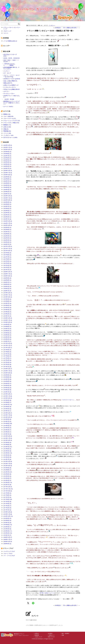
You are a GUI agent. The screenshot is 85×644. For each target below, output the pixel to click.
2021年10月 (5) (8, 251)
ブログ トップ (7, 31)
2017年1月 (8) (7, 367)
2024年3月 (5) (7, 189)
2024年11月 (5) (8, 173)
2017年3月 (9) (7, 362)
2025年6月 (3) (7, 158)
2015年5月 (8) (7, 409)
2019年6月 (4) (7, 305)
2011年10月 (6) (8, 491)
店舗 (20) (6, 129)
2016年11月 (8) (8, 371)
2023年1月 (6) (7, 219)
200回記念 (58, 28)
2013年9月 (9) (7, 442)
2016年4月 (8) (7, 385)
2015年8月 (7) (7, 402)
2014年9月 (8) (7, 419)
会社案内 (50, 633)
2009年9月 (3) (7, 544)
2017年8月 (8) (7, 352)
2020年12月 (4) (8, 272)
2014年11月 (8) (8, 415)
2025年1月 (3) (7, 168)
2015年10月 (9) (8, 398)
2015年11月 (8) (8, 396)
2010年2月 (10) (8, 533)
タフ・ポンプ (7, 73)
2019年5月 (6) (7, 307)
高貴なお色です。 (8, 83)
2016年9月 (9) (7, 375)
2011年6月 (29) (8, 499)
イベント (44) (7, 133)
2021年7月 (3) (7, 257)
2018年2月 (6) (7, 339)
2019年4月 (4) (7, 310)
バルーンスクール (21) (10, 118)
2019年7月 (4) (7, 303)
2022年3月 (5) (7, 240)
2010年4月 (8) (7, 529)
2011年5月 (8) (7, 501)
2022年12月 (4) (8, 221)
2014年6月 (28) (8, 423)
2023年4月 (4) (7, 213)
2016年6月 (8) (7, 381)
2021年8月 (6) (7, 255)
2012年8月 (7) (7, 470)
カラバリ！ (7, 91)
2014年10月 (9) (8, 417)
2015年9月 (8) (7, 400)
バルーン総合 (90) (8, 116)
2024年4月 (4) (7, 187)
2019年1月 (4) (7, 316)
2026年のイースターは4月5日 (12, 79)
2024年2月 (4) (7, 192)
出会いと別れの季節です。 (11, 81)
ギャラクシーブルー (9, 93)
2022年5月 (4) (7, 236)
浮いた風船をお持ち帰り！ (71, 28)
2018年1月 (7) (7, 341)
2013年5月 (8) (7, 451)
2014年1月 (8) (7, 434)
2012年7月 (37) (8, 472)
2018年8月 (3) (7, 326)
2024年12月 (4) (8, 170)
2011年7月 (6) (7, 497)
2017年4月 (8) (7, 360)
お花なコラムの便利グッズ (11, 85)
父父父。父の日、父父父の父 (11, 58)
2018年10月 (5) (8, 322)
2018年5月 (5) (7, 333)
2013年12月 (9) (8, 436)
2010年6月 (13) (8, 525)
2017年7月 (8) (7, 354)
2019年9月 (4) (7, 299)
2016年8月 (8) (7, 377)
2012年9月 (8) (7, 468)
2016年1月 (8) (7, 392)
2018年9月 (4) (7, 324)
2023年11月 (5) (8, 198)
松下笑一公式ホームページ (47, 593)
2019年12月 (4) (8, 293)
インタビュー (52, 25)
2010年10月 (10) (8, 516)
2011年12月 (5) (8, 487)
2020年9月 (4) (7, 278)
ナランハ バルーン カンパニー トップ (12, 28)
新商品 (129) (7, 114)
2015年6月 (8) (7, 407)
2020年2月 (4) (7, 288)
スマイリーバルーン (68, 400)
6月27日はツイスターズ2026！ (10, 55)
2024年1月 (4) (7, 194)
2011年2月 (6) (7, 508)
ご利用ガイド (51, 635)
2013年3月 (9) (7, 455)
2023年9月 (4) (7, 202)
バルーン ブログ (8, 553)
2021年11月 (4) (8, 248)
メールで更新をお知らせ (10, 41)
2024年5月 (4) (7, 185)
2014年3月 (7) (7, 430)
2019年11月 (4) (8, 295)
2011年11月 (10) (8, 489)
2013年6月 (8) (7, 449)
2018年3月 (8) (7, 337)
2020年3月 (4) (7, 286)
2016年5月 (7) (7, 383)
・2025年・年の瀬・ (9, 99)
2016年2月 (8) (7, 390)
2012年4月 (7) (7, 478)
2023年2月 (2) (7, 217)
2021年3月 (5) (7, 265)
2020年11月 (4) (8, 274)
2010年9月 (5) (7, 518)
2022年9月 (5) (7, 227)
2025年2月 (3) (7, 166)
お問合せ (37, 633)
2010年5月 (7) (7, 527)
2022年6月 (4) (7, 234)
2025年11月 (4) (8, 147)
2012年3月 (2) (7, 480)
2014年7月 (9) (7, 421)
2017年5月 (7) (7, 358)
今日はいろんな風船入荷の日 (11, 89)
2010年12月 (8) (8, 512)
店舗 (63, 635)
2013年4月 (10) (8, 453)
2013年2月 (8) (7, 457)
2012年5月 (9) (7, 476)
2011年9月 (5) (7, 493)
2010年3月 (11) (8, 531)
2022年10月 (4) (8, 225)
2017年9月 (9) (7, 350)
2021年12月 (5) (8, 246)
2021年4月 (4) (7, 263)
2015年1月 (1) (7, 411)
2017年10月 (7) (8, 348)
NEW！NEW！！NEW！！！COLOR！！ (11, 61)
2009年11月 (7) (8, 539)
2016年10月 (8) (8, 373)
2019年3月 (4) (7, 312)
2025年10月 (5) (8, 149)
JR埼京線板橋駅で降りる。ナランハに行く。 (11, 68)
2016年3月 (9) (7, 388)
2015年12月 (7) (8, 394)
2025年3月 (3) (7, 164)
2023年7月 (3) (7, 206)
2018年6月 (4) (7, 331)
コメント (6, 33)
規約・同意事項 (65, 633)
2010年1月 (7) (7, 535)
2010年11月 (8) (8, 514)
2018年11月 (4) (8, 320)
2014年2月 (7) (7, 432)
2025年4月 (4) (7, 162)
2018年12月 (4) (8, 318)
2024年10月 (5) (8, 175)
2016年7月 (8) (7, 379)
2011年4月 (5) (7, 503)
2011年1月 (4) (7, 510)
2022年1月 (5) (7, 244)
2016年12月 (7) (8, 369)
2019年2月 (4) (7, 314)
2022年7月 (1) (7, 232)
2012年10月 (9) (8, 466)
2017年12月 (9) (8, 343)
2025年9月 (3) (7, 152)
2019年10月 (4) (8, 297)
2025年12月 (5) (8, 145)
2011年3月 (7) (7, 506)
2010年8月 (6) (7, 520)
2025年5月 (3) (7, 160)
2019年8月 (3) (7, 301)
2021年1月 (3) (7, 270)
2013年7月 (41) (8, 447)
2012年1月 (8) (7, 485)
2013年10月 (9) (8, 440)
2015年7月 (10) (8, 404)
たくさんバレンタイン (10, 87)
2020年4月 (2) (7, 284)
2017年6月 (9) (7, 356)
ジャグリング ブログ (9, 551)
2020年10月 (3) (8, 276)
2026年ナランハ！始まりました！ (12, 96)
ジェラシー (7, 71)
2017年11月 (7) (8, 345)
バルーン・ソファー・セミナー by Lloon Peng (11, 76)
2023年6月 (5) (7, 208)
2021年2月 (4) (7, 267)
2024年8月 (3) (7, 179)
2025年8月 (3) (7, 154)
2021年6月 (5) (7, 259)
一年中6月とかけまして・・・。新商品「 (9, 64)
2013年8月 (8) (7, 444)
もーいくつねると (8, 106)
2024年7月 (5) (7, 181)
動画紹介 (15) (7, 125)
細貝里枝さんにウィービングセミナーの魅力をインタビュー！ (11, 103)
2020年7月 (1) (7, 282)
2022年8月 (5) (7, 229)
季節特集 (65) (7, 131)
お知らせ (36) (7, 127)
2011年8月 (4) (7, 495)
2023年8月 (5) (7, 204)
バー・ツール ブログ (9, 556)
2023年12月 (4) (8, 196)
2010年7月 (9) (7, 522)
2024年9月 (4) (7, 177)
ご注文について (38, 637)
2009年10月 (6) (8, 541)
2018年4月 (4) (7, 335)
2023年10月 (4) (8, 200)
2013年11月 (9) (8, 438)
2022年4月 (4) (7, 238)
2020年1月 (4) (7, 291)
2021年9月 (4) (7, 253)
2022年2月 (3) (7, 242)
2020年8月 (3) (7, 280)
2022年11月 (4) (8, 223)
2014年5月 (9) (7, 426)
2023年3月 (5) (7, 215)
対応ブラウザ (51, 637)
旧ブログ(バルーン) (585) (10, 137)
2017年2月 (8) (7, 364)
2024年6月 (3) (7, 183)
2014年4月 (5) (7, 428)
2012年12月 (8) (8, 461)
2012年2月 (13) (8, 482)
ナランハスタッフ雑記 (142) (11, 123)
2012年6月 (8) (7, 474)
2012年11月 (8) (8, 463)
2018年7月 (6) (7, 329)
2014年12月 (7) (8, 413)
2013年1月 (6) (7, 459)
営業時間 (37, 635)
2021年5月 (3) (7, 261)
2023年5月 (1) (7, 211)
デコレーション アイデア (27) (12, 121)
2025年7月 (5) (7, 156)
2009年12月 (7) (8, 537)
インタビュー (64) (8, 135)
